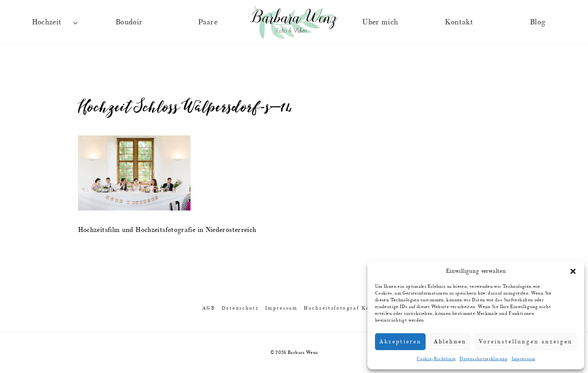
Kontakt (459, 22)
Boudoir (129, 22)
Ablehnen (450, 342)
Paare (208, 22)
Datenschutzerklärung (483, 359)
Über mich (380, 22)
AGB (209, 308)
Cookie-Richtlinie (436, 359)
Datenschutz (240, 308)
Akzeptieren (400, 342)
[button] (573, 271)
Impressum (523, 359)
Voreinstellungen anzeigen (526, 342)
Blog (538, 22)
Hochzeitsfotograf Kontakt (345, 308)
